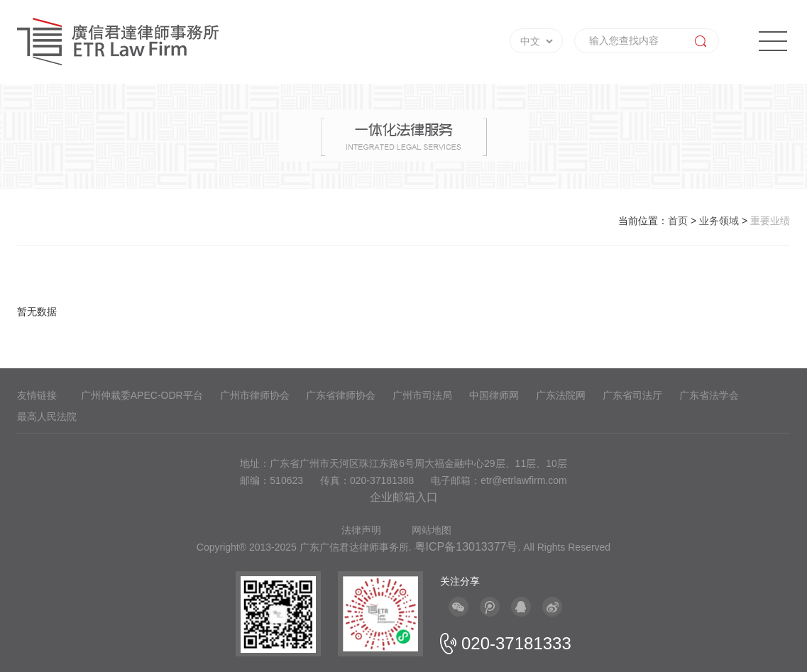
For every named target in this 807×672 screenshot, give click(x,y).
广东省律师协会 (341, 395)
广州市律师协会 (255, 395)
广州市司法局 (422, 395)
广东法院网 (561, 395)
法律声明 (361, 530)
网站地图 (432, 530)
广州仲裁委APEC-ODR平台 (142, 395)
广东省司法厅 (632, 395)
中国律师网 (494, 395)
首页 (678, 221)
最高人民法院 (47, 417)
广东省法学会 (709, 395)
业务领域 (719, 221)
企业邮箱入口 (404, 497)
